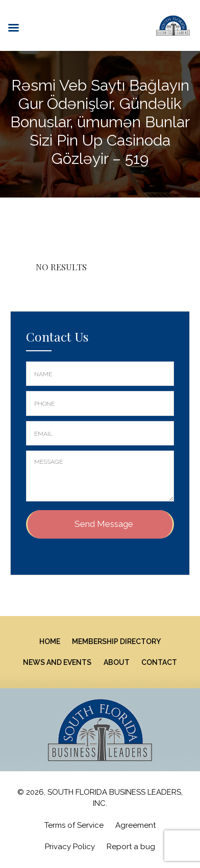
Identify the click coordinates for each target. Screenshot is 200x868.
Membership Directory (116, 641)
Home (50, 641)
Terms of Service (74, 825)
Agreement (135, 825)
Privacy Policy (70, 847)
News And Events (57, 662)
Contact (159, 662)
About (117, 662)
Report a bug (131, 847)
